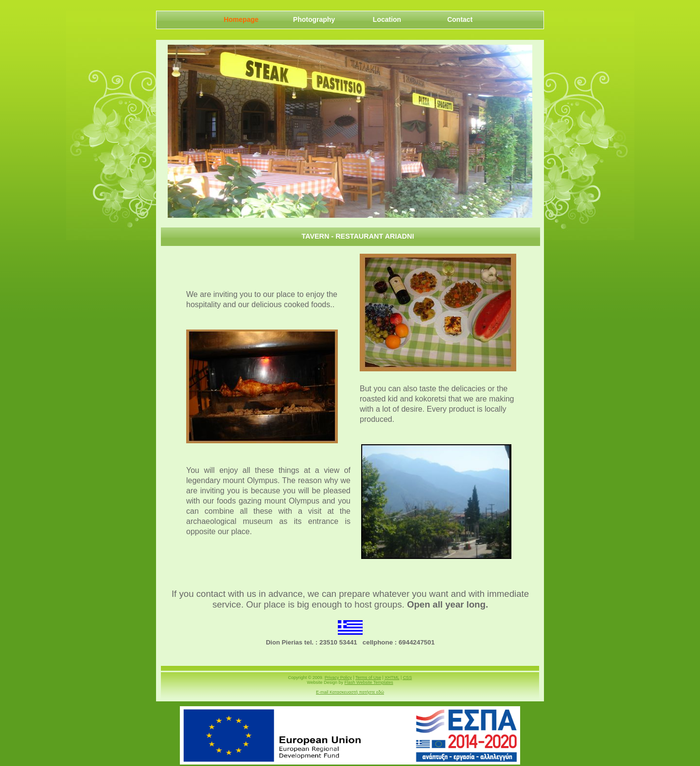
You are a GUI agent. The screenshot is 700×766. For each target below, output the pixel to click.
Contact (460, 19)
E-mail (350, 692)
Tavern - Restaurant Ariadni (358, 236)
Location (387, 19)
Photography (314, 19)
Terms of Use (368, 678)
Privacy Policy (338, 678)
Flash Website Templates (369, 682)
